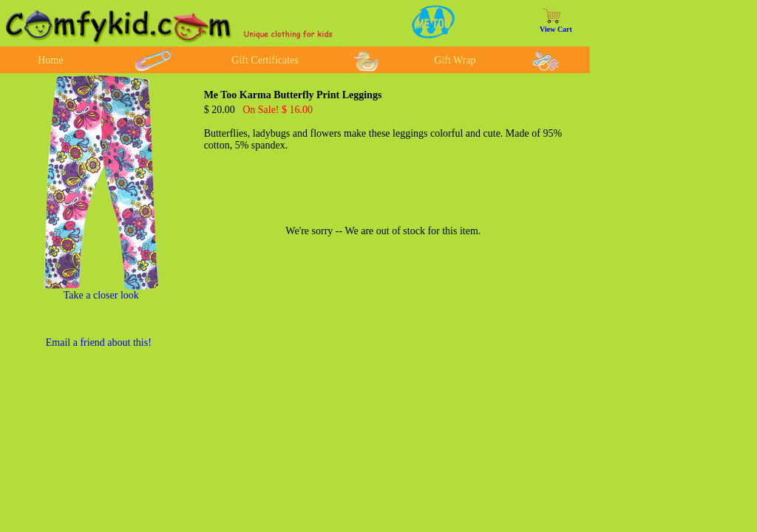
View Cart (556, 29)
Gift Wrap (455, 60)
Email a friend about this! (99, 342)
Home (50, 60)
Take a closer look (101, 295)
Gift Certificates (265, 60)
